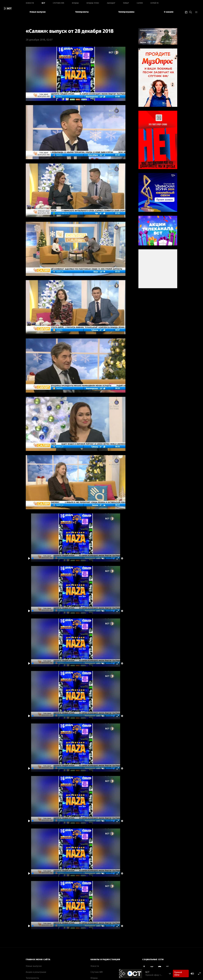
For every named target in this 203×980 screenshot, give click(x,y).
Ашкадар (111, 3)
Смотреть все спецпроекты (156, 935)
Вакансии (31, 945)
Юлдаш (75, 3)
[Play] (29, 507)
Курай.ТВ (154, 3)
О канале (169, 12)
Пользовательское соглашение (41, 957)
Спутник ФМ (58, 3)
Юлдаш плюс (93, 3)
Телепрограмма (126, 12)
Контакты (31, 951)
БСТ (43, 3)
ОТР (92, 963)
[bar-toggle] (196, 12)
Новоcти (30, 3)
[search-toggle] (191, 12)
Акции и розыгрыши (36, 921)
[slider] (63, 507)
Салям (140, 3)
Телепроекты (82, 12)
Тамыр (126, 3)
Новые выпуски (38, 12)
